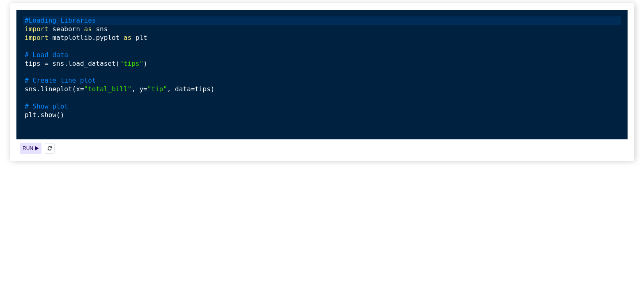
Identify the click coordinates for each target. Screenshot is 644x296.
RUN (31, 148)
